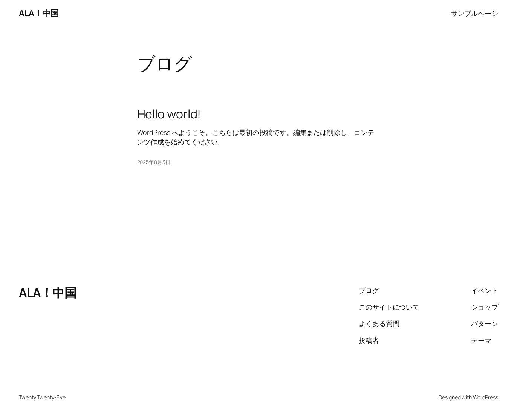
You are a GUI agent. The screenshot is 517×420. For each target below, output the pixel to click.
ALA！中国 (39, 13)
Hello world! (169, 114)
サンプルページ (475, 13)
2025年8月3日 (154, 162)
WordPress (486, 397)
